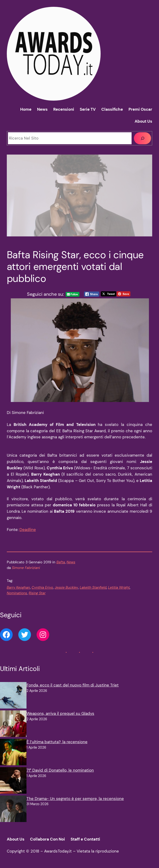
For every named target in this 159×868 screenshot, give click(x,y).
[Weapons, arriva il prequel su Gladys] (13, 725)
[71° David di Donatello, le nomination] (13, 781)
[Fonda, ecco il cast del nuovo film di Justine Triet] (13, 696)
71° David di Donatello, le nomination (60, 770)
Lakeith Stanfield (93, 588)
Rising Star (37, 593)
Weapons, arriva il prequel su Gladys (60, 713)
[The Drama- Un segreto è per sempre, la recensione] (13, 810)
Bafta (61, 562)
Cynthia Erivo (42, 588)
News (71, 562)
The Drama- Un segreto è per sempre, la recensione (75, 799)
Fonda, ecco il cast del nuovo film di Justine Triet (73, 685)
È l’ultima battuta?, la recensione (57, 742)
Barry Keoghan (18, 588)
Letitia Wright (119, 588)
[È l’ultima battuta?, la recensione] (13, 753)
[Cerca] (142, 138)
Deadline (28, 530)
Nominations (17, 593)
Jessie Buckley (66, 588)
